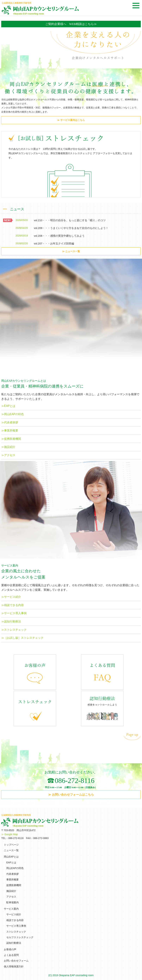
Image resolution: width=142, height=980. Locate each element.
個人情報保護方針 (14, 966)
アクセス (11, 897)
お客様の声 (10, 949)
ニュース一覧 (11, 850)
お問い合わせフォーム (16, 961)
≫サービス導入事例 (14, 613)
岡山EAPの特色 (15, 868)
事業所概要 (13, 880)
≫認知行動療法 (11, 621)
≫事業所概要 (10, 431)
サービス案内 (11, 909)
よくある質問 (11, 955)
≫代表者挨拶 (10, 422)
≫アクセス (8, 455)
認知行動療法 (14, 943)
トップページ (11, 845)
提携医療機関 (14, 885)
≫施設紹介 (8, 447)
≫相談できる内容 (13, 605)
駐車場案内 (13, 902)
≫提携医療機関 (11, 439)
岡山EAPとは (11, 857)
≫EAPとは (8, 406)
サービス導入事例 (16, 926)
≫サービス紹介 (11, 597)
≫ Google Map (10, 834)
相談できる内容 (15, 920)
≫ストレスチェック (14, 630)
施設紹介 (11, 891)
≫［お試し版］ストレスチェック (22, 638)
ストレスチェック (16, 932)
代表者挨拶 (13, 874)
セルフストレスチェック (20, 937)
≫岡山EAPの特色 (13, 414)
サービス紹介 (14, 914)
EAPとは (11, 862)
